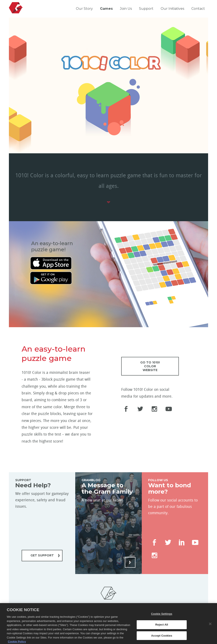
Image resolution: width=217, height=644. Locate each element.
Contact (198, 9)
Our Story (84, 9)
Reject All (162, 629)
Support (146, 9)
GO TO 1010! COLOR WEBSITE (150, 366)
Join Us (126, 9)
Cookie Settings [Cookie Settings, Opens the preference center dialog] (162, 619)
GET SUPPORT (42, 555)
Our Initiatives (172, 9)
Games (106, 9)
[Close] (210, 629)
